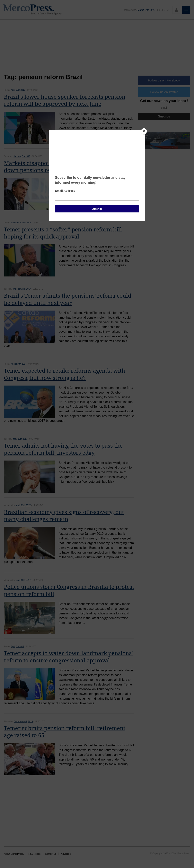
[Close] (144, 131)
